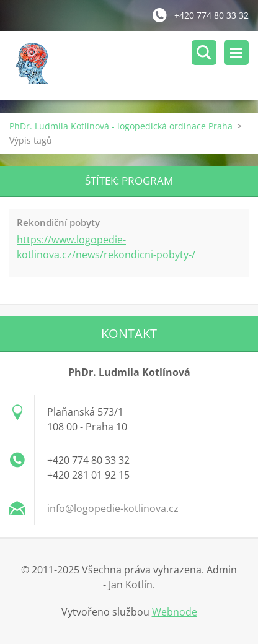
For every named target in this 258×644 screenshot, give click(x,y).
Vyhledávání (204, 53)
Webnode (175, 612)
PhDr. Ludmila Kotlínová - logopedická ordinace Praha (121, 126)
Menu (236, 53)
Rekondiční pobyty (58, 222)
